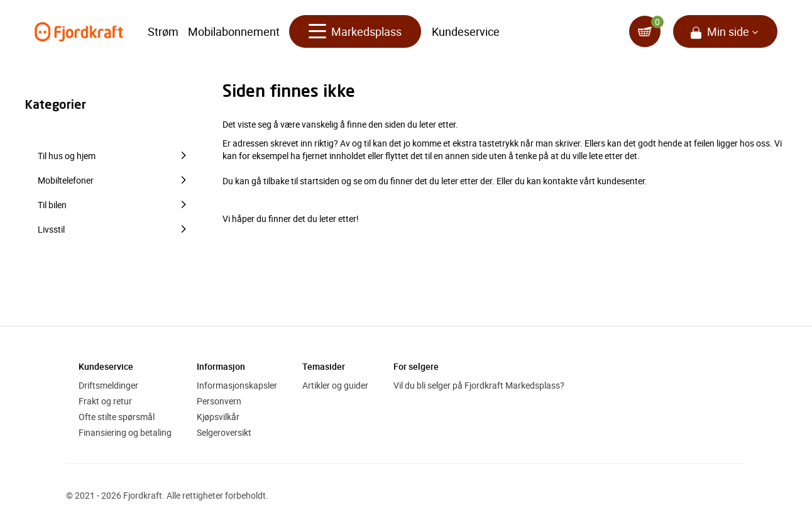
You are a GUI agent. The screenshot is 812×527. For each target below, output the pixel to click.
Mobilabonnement (234, 31)
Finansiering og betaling (125, 432)
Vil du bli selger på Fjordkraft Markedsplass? (479, 385)
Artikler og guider (335, 385)
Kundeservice (466, 31)
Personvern (219, 401)
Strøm (163, 31)
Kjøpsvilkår (218, 417)
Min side (728, 31)
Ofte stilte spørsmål (117, 417)
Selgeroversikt (224, 432)
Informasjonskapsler (237, 385)
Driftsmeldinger (108, 385)
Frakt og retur (105, 401)
